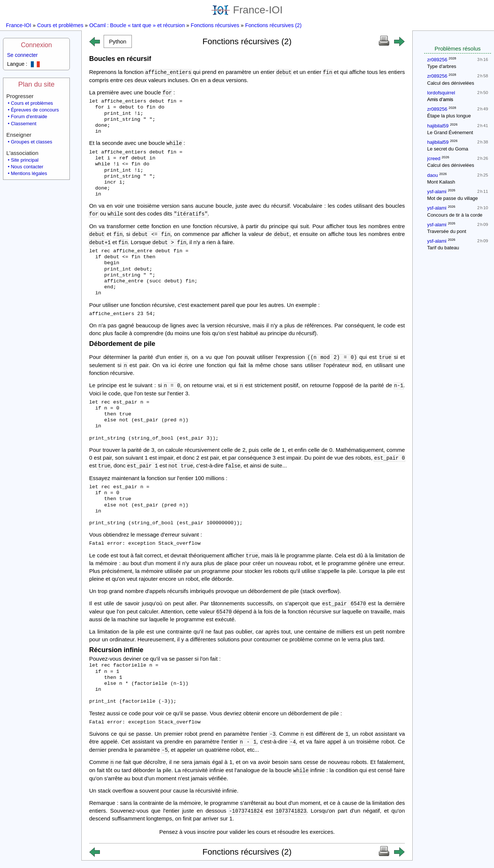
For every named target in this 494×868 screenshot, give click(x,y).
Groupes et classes (31, 142)
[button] (118, 41)
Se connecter (22, 55)
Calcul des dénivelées (451, 83)
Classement (24, 124)
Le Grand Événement (450, 132)
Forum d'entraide (29, 116)
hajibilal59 (438, 126)
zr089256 (437, 60)
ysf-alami (437, 192)
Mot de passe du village (453, 198)
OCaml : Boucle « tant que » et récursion (137, 25)
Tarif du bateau (443, 248)
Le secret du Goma (448, 149)
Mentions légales (29, 173)
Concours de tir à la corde (455, 215)
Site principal (25, 160)
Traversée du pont (447, 231)
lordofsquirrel (441, 93)
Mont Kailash (441, 182)
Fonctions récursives (215, 25)
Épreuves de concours (35, 110)
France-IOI (247, 10)
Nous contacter (27, 167)
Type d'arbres (442, 66)
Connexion (36, 45)
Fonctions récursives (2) (273, 25)
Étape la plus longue (449, 116)
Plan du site (36, 84)
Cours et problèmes (60, 25)
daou (433, 175)
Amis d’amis (440, 99)
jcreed (434, 158)
